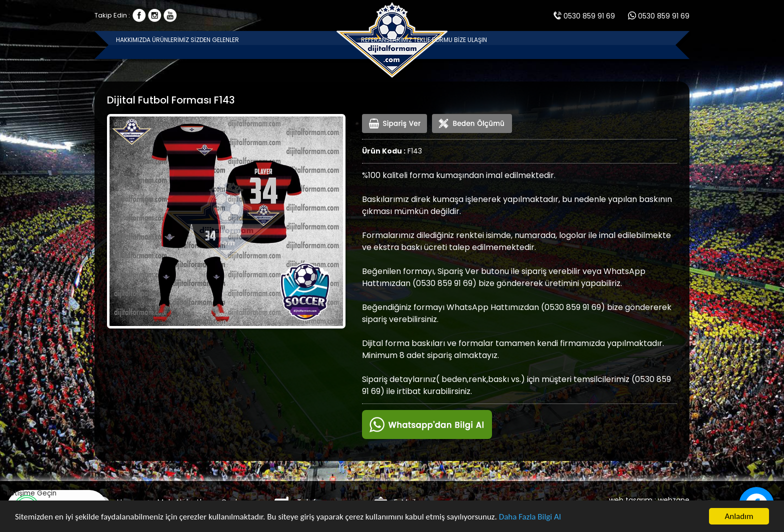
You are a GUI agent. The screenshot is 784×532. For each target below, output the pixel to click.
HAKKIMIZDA (148, 45)
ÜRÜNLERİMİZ (216, 45)
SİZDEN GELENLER (293, 45)
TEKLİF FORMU (579, 45)
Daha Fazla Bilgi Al (530, 517)
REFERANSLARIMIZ (499, 45)
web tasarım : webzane (649, 500)
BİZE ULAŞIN (648, 45)
